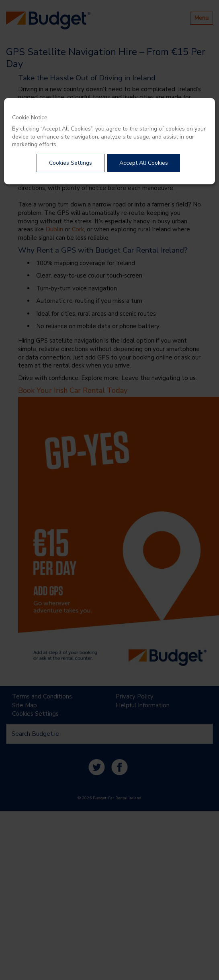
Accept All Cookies (144, 163)
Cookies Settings (71, 163)
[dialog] (109, 141)
